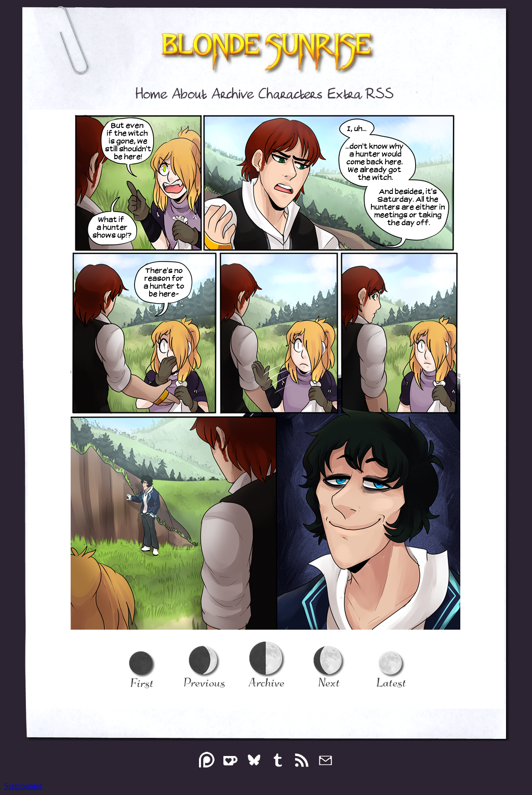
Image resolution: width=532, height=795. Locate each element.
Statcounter (23, 786)
